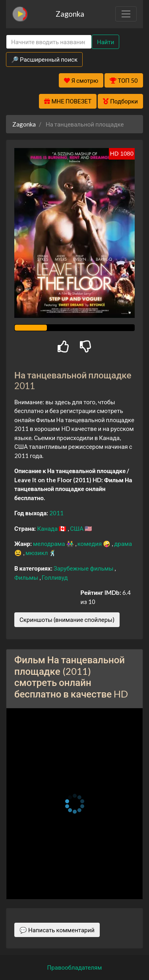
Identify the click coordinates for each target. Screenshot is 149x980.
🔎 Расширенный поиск (44, 59)
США (77, 528)
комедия (90, 544)
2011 (56, 513)
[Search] (49, 42)
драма (123, 544)
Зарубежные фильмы (84, 568)
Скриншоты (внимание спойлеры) (67, 620)
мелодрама (50, 544)
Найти (105, 42)
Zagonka (70, 14)
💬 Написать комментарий (57, 930)
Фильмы (27, 577)
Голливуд (55, 577)
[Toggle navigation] (126, 14)
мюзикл (37, 553)
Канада (48, 528)
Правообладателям (75, 967)
